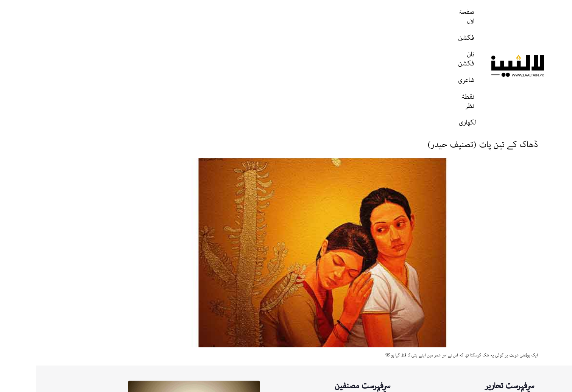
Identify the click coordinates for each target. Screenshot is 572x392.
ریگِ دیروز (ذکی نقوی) (476, 335)
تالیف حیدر (320, 358)
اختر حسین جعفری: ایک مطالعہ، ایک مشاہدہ (455, 311)
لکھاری (210, 17)
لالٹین (326, 318)
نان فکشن (316, 17)
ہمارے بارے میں (490, 385)
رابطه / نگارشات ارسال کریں (435, 385)
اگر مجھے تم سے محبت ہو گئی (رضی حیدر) (456, 347)
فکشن (352, 17)
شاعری (280, 17)
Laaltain (323, 331)
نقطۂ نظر (244, 17)
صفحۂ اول (388, 17)
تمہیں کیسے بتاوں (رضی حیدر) (469, 359)
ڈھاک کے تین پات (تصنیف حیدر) (447, 43)
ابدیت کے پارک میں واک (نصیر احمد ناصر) (458, 323)
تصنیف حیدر (319, 305)
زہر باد (492, 299)
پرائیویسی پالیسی (381, 385)
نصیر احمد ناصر (316, 345)
